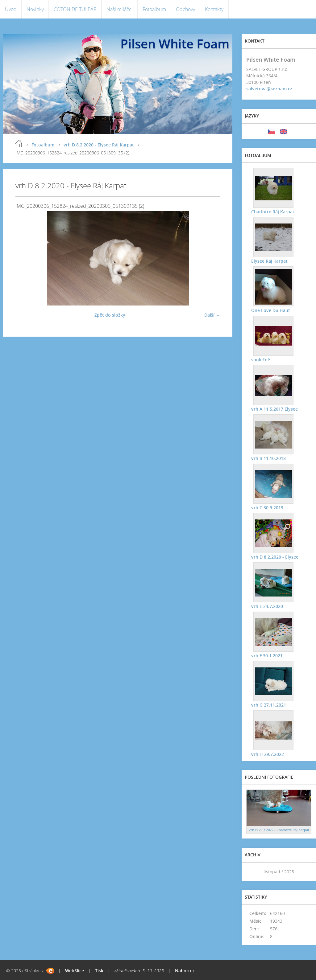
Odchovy (185, 9)
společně (260, 359)
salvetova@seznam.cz (269, 89)
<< (253, 872)
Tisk (99, 971)
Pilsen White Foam (175, 44)
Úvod (11, 9)
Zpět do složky (110, 315)
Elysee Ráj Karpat (269, 261)
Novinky (35, 9)
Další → (212, 315)
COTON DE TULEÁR (75, 9)
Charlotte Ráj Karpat (272, 211)
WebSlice (75, 971)
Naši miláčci (120, 9)
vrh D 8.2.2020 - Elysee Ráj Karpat (99, 145)
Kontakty (214, 9)
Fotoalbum (154, 9)
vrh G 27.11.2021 (268, 705)
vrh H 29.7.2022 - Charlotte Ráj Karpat (279, 830)
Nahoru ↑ (185, 971)
